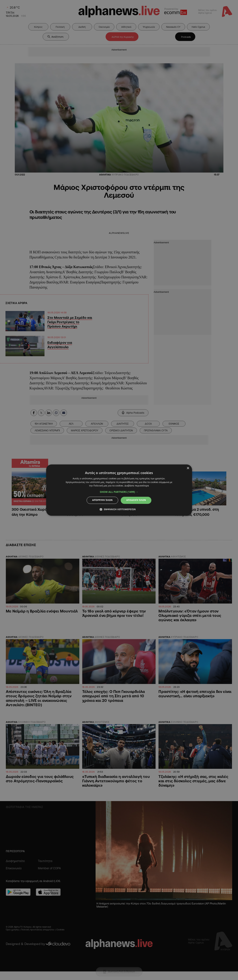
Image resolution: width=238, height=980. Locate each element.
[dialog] (119, 490)
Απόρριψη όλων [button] (102, 500)
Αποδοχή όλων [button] (136, 500)
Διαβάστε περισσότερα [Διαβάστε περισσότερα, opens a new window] (137, 486)
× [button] (188, 468)
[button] (119, 492)
